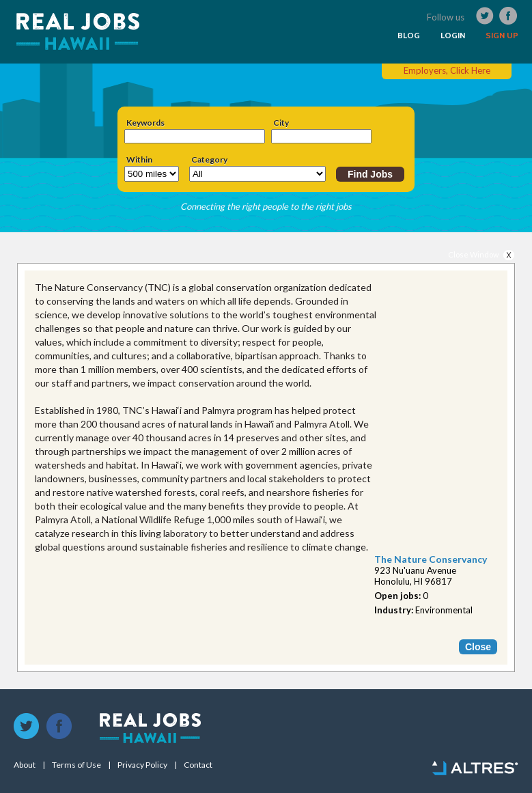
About (25, 765)
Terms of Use (76, 765)
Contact (198, 765)
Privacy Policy (142, 765)
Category (209, 160)
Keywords (145, 123)
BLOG (409, 36)
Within (139, 160)
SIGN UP (502, 36)
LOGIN (453, 36)
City (281, 123)
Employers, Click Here (447, 70)
